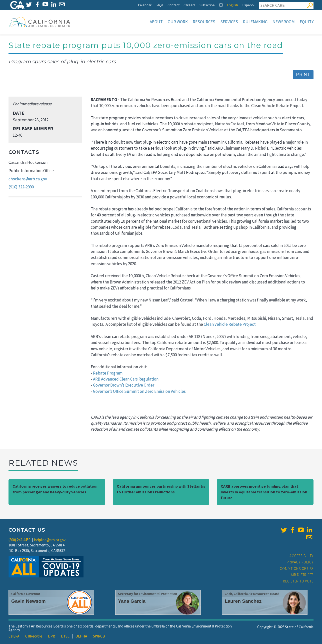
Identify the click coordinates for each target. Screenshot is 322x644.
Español (248, 5)
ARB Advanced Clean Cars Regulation (126, 379)
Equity (307, 22)
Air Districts (302, 575)
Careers (189, 5)
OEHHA (81, 636)
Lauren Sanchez (243, 601)
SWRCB (99, 636)
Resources (204, 22)
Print (303, 74)
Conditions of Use (297, 569)
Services (229, 22)
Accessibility (301, 556)
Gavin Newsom (28, 601)
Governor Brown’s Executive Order (124, 385)
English (232, 5)
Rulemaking (255, 22)
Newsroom (284, 22)
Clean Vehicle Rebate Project (230, 324)
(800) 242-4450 (19, 540)
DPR (51, 636)
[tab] (221, 5)
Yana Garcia (132, 601)
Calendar (145, 5)
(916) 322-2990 (21, 187)
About (156, 22)
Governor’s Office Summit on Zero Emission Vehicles (139, 391)
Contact (173, 5)
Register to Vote (298, 581)
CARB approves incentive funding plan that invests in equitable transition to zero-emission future (264, 492)
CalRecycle (34, 636)
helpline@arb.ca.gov (50, 540)
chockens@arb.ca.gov (28, 179)
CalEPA (14, 636)
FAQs (159, 5)
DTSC (65, 636)
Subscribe (207, 5)
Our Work (178, 22)
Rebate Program (108, 373)
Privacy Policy (300, 562)
